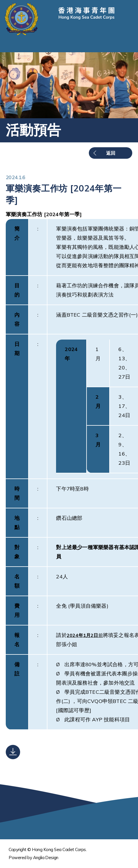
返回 (111, 153)
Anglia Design (46, 858)
